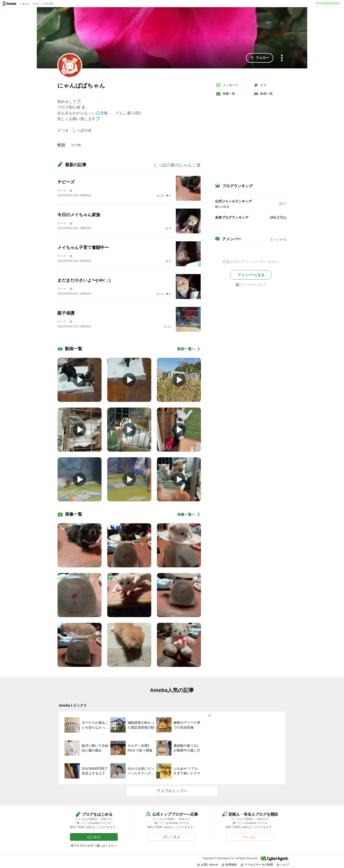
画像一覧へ (189, 514)
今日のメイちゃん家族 (79, 215)
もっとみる (278, 239)
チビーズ (66, 182)
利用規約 (229, 865)
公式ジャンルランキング (233, 201)
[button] (260, 58)
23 (160, 196)
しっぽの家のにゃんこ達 (177, 165)
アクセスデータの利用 (257, 865)
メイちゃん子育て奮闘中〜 (83, 248)
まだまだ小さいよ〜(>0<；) (84, 280)
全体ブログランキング (232, 217)
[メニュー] (282, 58)
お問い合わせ (208, 865)
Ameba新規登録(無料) (328, 3)
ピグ (260, 85)
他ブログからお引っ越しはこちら (92, 846)
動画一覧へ (189, 349)
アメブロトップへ (172, 791)
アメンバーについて (251, 285)
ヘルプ (283, 865)
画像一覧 (226, 94)
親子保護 (66, 313)
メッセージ (227, 85)
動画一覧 (263, 94)
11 (160, 294)
